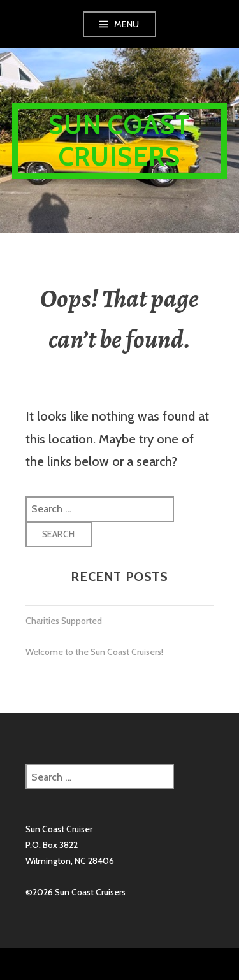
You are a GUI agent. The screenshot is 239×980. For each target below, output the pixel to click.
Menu (127, 24)
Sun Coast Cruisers (120, 141)
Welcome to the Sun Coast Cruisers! (94, 652)
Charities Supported (64, 621)
